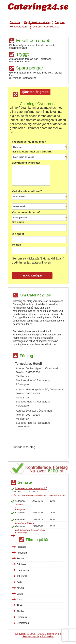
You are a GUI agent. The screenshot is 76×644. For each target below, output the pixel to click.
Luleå (20, 594)
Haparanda (23, 570)
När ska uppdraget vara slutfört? (32, 152)
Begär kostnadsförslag (37, 22)
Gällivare (22, 564)
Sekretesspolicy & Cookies (38, 636)
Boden (20, 559)
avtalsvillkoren (42, 262)
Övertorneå (23, 623)
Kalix (19, 582)
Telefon (17, 245)
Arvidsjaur (22, 553)
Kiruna (20, 588)
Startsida (15, 22)
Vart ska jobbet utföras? (27, 191)
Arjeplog (21, 547)
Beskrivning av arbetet (26, 163)
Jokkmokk (22, 576)
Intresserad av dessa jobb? (31, 488)
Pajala (20, 600)
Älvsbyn (21, 611)
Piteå (20, 605)
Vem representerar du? (26, 212)
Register (60, 22)
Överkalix (22, 617)
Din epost (18, 234)
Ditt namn (18, 222)
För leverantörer (19, 27)
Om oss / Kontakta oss (46, 27)
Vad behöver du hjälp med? (29, 142)
